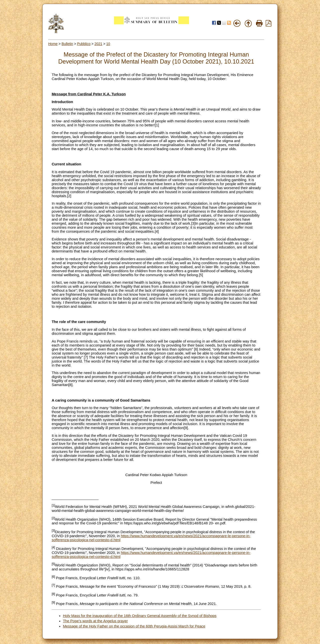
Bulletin (67, 44)
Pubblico (84, 44)
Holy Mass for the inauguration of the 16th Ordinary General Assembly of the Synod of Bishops (140, 616)
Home (53, 44)
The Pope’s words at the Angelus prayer (95, 621)
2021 (98, 44)
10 (108, 44)
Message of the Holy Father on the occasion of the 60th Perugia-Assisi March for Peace (134, 626)
